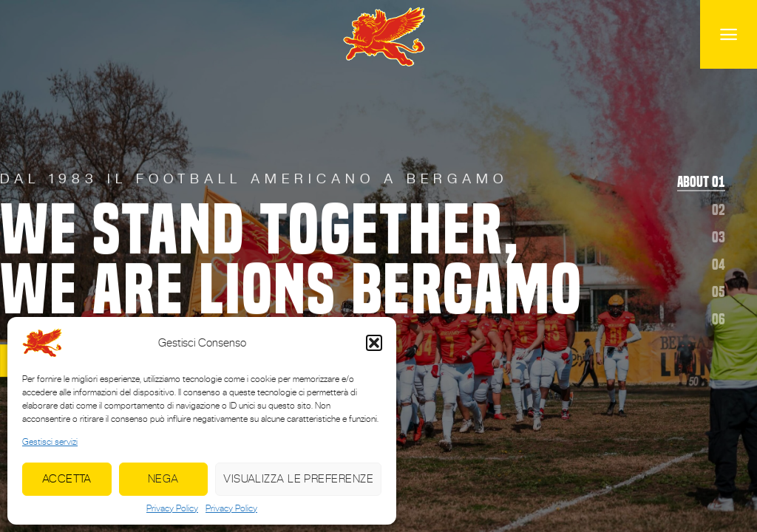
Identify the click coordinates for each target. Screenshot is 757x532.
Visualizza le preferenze (298, 478)
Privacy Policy (172, 508)
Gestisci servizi (50, 442)
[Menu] (729, 34)
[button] (374, 343)
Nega (163, 478)
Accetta (67, 478)
